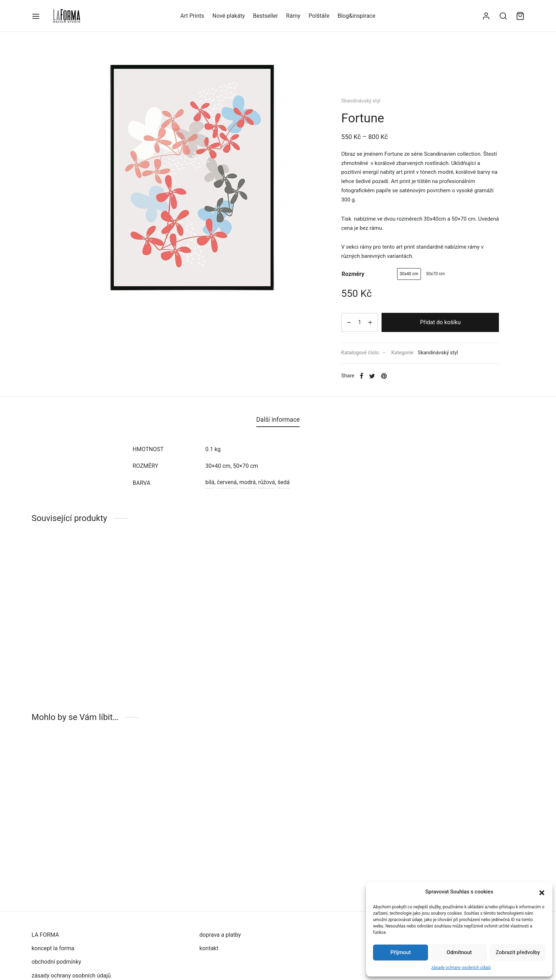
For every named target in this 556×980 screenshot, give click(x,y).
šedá (284, 482)
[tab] (278, 420)
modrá (248, 482)
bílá (210, 482)
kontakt (209, 948)
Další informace (278, 420)
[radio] (409, 274)
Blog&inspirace (356, 16)
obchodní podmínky (56, 962)
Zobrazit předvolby (518, 952)
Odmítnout (459, 952)
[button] (542, 892)
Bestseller (265, 16)
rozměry (353, 274)
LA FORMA (45, 935)
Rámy (293, 16)
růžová (266, 482)
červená (227, 482)
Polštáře (319, 16)
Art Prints (192, 16)
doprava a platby (220, 935)
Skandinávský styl (361, 101)
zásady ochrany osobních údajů (461, 968)
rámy (366, 247)
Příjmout (401, 952)
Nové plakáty (229, 16)
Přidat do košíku (440, 322)
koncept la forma (53, 948)
